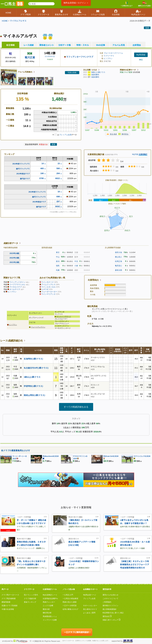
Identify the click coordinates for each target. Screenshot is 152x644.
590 (58, 168)
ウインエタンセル (48, 287)
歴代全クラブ (25, 178)
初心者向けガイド (90, 609)
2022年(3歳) (14, 258)
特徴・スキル (83, 45)
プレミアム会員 (65, 135)
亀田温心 (119, 266)
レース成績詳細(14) (11, 341)
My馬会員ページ (90, 595)
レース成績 (29, 45)
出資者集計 (143, 154)
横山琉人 (119, 257)
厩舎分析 (46, 609)
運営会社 (107, 616)
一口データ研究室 (70, 606)
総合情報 (11, 45)
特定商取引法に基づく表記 (113, 613)
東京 (58, 252)
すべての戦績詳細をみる (76, 407)
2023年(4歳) (14, 253)
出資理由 (137, 45)
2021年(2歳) (14, 262)
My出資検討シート (50, 595)
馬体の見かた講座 (70, 602)
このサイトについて (110, 598)
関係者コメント (47, 45)
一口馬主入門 (68, 595)
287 (58, 201)
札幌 (58, 270)
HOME (5, 21)
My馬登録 (141, 55)
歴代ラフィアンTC (23, 169)
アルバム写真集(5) (25, 72)
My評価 (135, 154)
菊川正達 (30, 57)
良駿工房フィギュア (111, 620)
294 (58, 173)
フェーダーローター (49, 292)
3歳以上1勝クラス (32, 377)
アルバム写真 (119, 45)
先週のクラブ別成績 (9, 606)
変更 (54, 144)
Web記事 (101, 45)
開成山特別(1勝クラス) (34, 395)
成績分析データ (11, 243)
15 (59, 163)
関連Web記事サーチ (128, 70)
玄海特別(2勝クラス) (33, 359)
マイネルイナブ (16, 287)
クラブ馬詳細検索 (9, 598)
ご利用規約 (107, 602)
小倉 (76, 266)
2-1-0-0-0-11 (50, 56)
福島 (58, 266)
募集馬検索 (6, 602)
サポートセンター (90, 606)
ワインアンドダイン (17, 282)
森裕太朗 (119, 270)
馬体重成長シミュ (50, 616)
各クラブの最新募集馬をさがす (16, 450)
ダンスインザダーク (64, 316)
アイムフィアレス (48, 284)
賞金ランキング (30, 602)
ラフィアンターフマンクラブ (80, 57)
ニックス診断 (48, 606)
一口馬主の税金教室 (70, 598)
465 (42, 168)
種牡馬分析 (47, 613)
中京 (76, 261)
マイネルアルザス (18, 21)
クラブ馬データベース (10, 595)
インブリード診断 (50, 620)
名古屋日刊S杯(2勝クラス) (36, 368)
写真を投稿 (72, 73)
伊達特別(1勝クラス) (33, 386)
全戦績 (94, 70)
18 (59, 192)
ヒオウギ (45, 289)
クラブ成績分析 (30, 598)
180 (42, 173)
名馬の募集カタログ (70, 609)
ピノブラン (108, 58)
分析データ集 (65, 45)
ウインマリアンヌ (48, 294)
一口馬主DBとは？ (127, 4)
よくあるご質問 (89, 613)
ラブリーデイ (109, 56)
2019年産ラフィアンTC (21, 164)
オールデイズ (15, 289)
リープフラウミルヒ (17, 284)
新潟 (58, 261)
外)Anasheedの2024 (51, 456)
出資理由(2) (93, 280)
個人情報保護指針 (110, 609)
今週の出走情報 (8, 609)
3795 (41, 178)
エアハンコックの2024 (142, 456)
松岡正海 (119, 261)
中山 (58, 257)
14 (43, 163)
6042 (58, 206)
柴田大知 (119, 252)
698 (58, 197)
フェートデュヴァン (38, 327)
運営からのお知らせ (110, 595)
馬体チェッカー (49, 602)
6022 (58, 178)
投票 (147, 28)
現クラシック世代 (31, 595)
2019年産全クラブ (23, 174)
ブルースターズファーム (113, 53)
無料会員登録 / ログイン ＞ (76, 3)
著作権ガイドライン (110, 606)
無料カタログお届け (145, 4)
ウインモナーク (48, 282)
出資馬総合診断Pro (50, 598)
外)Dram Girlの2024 (111, 456)
